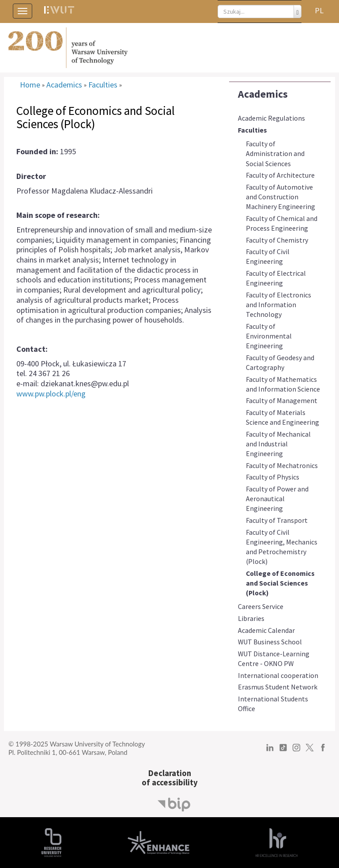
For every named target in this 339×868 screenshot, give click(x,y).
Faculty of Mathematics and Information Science (283, 384)
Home (30, 85)
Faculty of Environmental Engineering (269, 336)
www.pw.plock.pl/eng (51, 394)
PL (319, 10)
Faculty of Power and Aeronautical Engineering (277, 499)
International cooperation (278, 675)
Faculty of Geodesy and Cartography (280, 362)
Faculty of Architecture (280, 175)
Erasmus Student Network (278, 687)
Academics (263, 94)
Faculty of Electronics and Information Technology (279, 305)
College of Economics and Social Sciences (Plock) (280, 583)
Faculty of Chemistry (277, 240)
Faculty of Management (282, 400)
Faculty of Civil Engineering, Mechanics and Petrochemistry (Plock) (282, 547)
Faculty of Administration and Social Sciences (275, 153)
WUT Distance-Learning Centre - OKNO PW (274, 659)
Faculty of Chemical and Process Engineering (282, 223)
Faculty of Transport (277, 520)
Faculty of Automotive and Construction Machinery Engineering (281, 197)
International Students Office (273, 704)
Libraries (251, 618)
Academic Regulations (271, 118)
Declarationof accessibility (170, 778)
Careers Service (261, 606)
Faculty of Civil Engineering (268, 256)
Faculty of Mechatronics (282, 465)
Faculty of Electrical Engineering (276, 278)
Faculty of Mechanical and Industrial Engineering (278, 444)
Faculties (252, 130)
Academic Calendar (266, 630)
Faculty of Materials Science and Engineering (282, 417)
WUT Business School (270, 642)
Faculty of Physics (273, 477)
